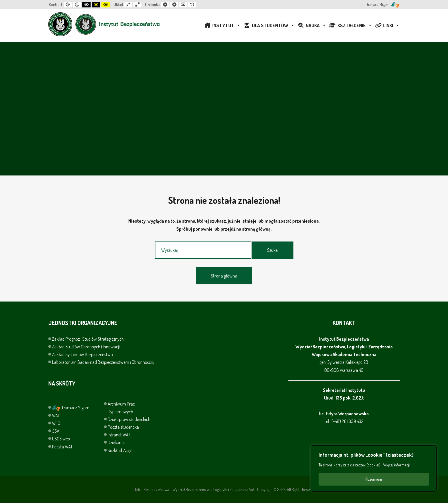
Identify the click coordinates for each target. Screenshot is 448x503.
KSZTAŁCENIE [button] (355, 25)
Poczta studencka (123, 427)
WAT (56, 416)
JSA (56, 431)
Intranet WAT (119, 435)
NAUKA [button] (316, 25)
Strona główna (224, 276)
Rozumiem (374, 479)
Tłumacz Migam (71, 408)
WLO (56, 423)
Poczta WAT (62, 447)
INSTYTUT (227, 25)
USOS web (61, 439)
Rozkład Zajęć (120, 450)
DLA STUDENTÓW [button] (273, 25)
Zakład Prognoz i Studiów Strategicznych (88, 339)
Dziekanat (116, 442)
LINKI (391, 25)
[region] (374, 468)
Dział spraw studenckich (129, 419)
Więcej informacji (396, 465)
